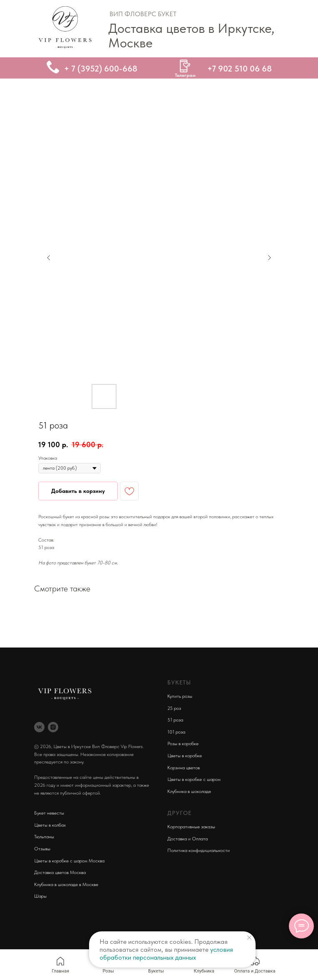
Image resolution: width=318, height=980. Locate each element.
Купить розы (180, 696)
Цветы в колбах (50, 825)
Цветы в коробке (185, 756)
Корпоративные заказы (191, 827)
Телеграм (185, 75)
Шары (40, 896)
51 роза (175, 720)
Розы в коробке (183, 744)
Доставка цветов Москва (60, 872)
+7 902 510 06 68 (240, 69)
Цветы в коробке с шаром (194, 779)
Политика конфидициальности (199, 850)
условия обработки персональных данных (166, 953)
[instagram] (53, 727)
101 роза (176, 732)
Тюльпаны (44, 837)
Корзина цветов (184, 768)
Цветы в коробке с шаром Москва (69, 861)
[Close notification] (249, 938)
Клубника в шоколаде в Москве (66, 884)
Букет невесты (49, 813)
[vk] (39, 727)
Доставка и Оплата (188, 839)
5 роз (175, 708)
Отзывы (42, 849)
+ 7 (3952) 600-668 (101, 69)
